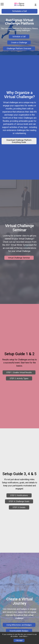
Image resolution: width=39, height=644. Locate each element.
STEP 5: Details (19, 523)
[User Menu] (36, 5)
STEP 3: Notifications (19, 511)
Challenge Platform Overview (19, 48)
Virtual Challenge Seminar (19, 264)
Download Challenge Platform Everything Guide (19, 143)
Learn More (23, 636)
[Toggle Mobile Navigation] (2, 4)
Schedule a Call (19, 11)
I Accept (19, 640)
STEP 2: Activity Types (19, 389)
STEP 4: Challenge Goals (19, 517)
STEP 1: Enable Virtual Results (19, 383)
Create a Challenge (19, 43)
